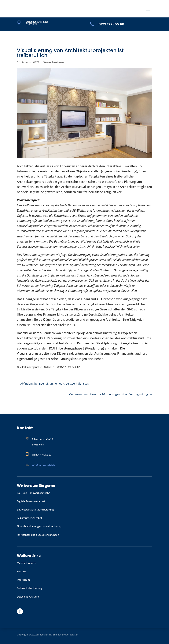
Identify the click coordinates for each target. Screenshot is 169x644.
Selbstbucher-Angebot (29, 518)
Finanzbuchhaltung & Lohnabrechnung (39, 526)
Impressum (23, 580)
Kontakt (21, 571)
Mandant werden (27, 563)
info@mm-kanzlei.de (43, 465)
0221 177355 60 (111, 24)
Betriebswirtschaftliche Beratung (35, 510)
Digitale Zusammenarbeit (31, 501)
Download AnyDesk (28, 597)
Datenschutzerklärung (29, 588)
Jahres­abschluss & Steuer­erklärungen (38, 535)
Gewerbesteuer (54, 62)
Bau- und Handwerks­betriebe (33, 493)
